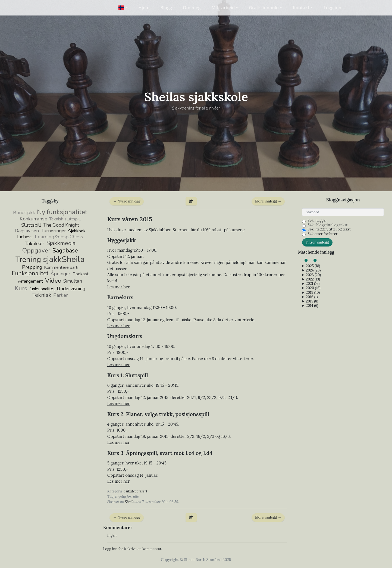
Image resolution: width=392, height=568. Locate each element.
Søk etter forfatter (322, 234)
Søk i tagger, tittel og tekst (329, 229)
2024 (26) (313, 270)
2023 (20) (313, 275)
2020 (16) (313, 288)
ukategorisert (137, 491)
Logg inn (332, 8)
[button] (123, 8)
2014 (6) (312, 306)
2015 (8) (312, 301)
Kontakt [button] (301, 8)
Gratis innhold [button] (264, 8)
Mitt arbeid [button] (223, 8)
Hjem (144, 8)
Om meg (192, 8)
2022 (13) (313, 279)
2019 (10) (313, 293)
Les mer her (119, 287)
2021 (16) (313, 284)
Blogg (166, 8)
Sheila (130, 502)
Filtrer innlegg (317, 242)
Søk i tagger (317, 221)
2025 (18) (313, 266)
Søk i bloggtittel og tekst (327, 225)
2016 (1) (312, 297)
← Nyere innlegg (127, 201)
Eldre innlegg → (268, 201)
